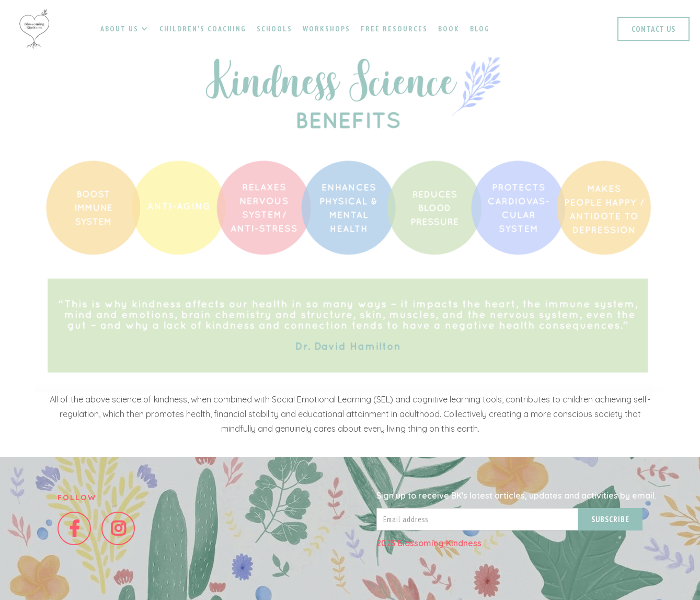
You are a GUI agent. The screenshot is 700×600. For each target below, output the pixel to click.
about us (119, 29)
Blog (480, 29)
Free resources (394, 29)
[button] (124, 29)
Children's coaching (203, 29)
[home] (34, 29)
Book (449, 29)
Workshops (326, 29)
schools (274, 29)
